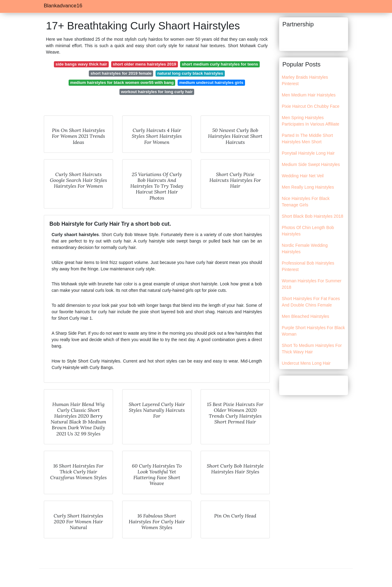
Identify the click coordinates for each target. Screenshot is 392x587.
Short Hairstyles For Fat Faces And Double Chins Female (311, 302)
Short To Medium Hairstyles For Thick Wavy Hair (312, 349)
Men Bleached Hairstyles (305, 316)
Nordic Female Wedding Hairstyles (305, 248)
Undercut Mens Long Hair (306, 363)
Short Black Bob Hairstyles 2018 (313, 216)
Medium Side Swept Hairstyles (311, 164)
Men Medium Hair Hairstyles (309, 95)
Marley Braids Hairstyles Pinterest (305, 80)
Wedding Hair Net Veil (303, 176)
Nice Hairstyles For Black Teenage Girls (306, 202)
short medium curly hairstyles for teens (220, 64)
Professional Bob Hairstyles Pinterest (308, 266)
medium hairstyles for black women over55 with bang (122, 83)
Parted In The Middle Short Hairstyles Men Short (307, 139)
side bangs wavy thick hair (81, 64)
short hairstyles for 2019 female (121, 73)
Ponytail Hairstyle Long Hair (308, 153)
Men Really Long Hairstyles (308, 187)
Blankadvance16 (63, 6)
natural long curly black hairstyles (190, 73)
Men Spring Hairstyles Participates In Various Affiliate (311, 121)
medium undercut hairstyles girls (211, 83)
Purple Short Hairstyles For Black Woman (313, 331)
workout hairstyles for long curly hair (157, 92)
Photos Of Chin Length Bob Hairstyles (308, 231)
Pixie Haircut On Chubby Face (311, 106)
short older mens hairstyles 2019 (144, 64)
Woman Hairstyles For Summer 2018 (312, 284)
